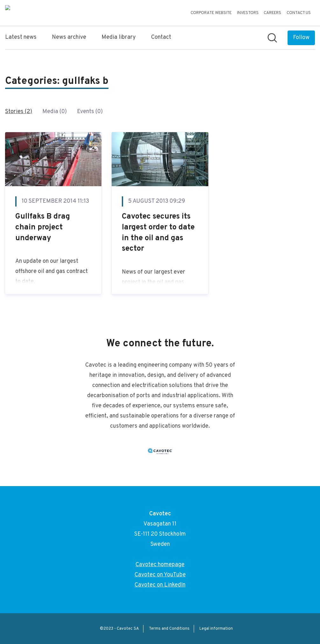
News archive (69, 37)
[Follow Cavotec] (301, 38)
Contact (161, 37)
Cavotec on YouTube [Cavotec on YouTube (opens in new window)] (160, 575)
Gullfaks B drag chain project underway (43, 227)
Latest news (21, 37)
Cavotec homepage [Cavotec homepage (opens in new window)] (160, 565)
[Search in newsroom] (272, 38)
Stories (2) (19, 112)
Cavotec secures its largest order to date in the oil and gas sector (158, 233)
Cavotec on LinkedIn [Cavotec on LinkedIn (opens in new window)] (160, 585)
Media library (119, 37)
